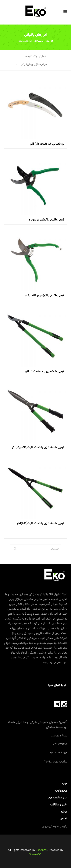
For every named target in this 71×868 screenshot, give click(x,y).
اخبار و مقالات (59, 805)
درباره (64, 812)
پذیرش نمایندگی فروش (55, 826)
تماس (64, 818)
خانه (65, 784)
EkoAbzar (42, 850)
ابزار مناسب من (58, 798)
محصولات (39, 41)
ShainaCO (35, 855)
